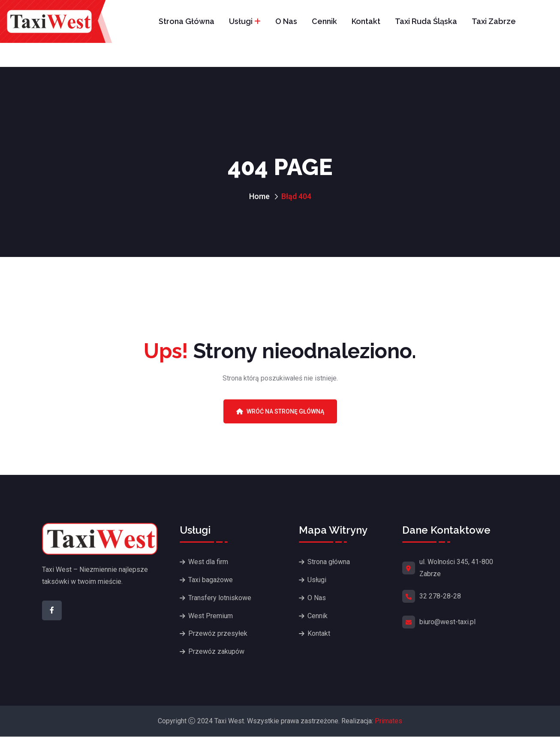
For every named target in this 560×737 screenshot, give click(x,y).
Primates (388, 721)
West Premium (211, 616)
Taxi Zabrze (494, 21)
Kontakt (366, 21)
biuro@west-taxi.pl (447, 622)
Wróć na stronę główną (280, 411)
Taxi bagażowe (211, 580)
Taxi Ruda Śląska (426, 21)
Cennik (324, 21)
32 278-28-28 (440, 596)
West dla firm (208, 562)
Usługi (241, 21)
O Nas (286, 21)
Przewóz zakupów (216, 652)
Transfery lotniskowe (220, 598)
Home (259, 196)
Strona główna (187, 21)
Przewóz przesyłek (218, 634)
